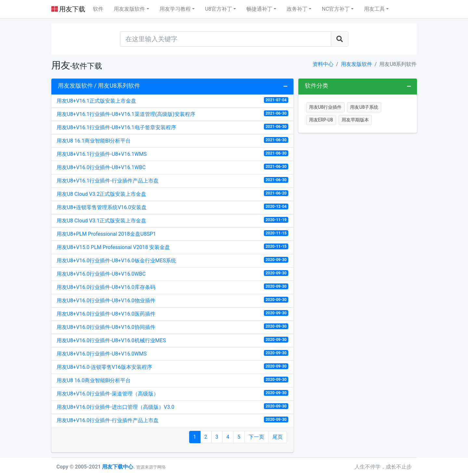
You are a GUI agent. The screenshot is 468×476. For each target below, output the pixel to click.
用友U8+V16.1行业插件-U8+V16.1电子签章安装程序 (172, 127)
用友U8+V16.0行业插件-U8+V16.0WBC (172, 274)
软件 (98, 9)
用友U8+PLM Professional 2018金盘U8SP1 (172, 234)
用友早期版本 (355, 120)
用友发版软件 (129, 9)
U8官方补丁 (219, 9)
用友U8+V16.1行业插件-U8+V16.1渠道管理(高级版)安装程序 (172, 114)
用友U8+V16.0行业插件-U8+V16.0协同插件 (172, 327)
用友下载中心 (118, 467)
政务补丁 (297, 9)
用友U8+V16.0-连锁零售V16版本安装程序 (172, 367)
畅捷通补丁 (259, 9)
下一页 (256, 437)
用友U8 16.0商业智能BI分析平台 (172, 380)
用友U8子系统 (364, 107)
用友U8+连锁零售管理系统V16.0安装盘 (172, 207)
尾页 (278, 437)
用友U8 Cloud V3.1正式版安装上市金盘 (172, 220)
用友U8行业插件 (325, 107)
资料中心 (323, 64)
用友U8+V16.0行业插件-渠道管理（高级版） (172, 393)
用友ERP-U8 (321, 120)
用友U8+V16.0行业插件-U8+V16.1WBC (172, 167)
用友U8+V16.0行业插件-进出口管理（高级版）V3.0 (172, 407)
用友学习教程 (175, 9)
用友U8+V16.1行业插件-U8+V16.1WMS (172, 154)
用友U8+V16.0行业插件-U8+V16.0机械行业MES (172, 340)
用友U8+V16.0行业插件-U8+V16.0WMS (172, 353)
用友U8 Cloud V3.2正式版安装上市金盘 (172, 194)
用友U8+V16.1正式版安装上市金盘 (172, 100)
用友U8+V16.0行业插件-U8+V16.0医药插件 (172, 313)
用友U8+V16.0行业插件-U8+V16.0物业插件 (172, 300)
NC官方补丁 (336, 9)
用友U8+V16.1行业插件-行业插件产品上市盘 (172, 180)
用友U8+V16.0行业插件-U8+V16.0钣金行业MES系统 (172, 260)
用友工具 (374, 9)
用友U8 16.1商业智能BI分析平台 (172, 140)
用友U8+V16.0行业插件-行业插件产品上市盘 (172, 420)
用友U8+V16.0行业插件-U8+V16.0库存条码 (172, 287)
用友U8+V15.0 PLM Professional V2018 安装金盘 (172, 247)
